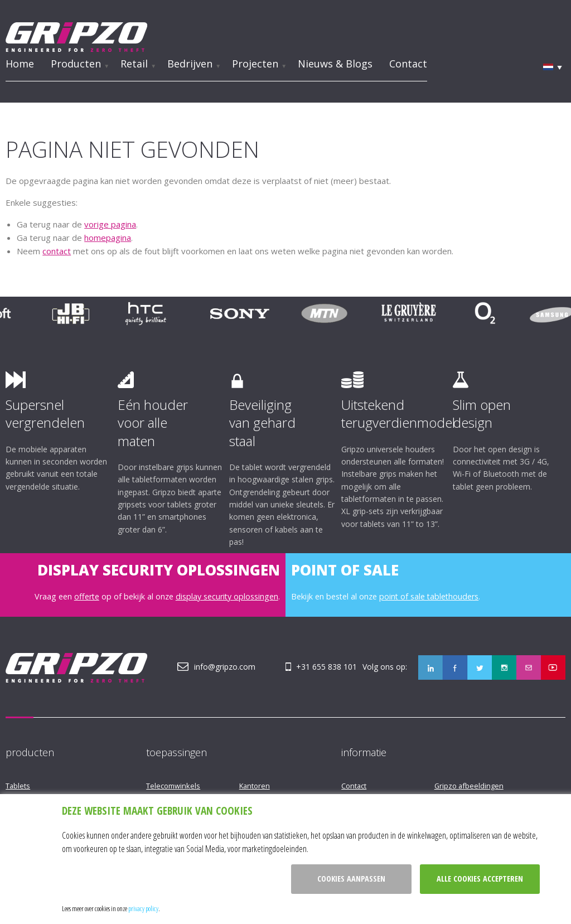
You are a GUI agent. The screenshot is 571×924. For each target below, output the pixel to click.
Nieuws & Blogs (335, 63)
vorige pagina (110, 224)
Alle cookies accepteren (480, 879)
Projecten (255, 63)
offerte (87, 596)
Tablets (18, 785)
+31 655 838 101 (327, 666)
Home (20, 63)
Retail (134, 63)
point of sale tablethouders (429, 596)
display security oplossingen (227, 596)
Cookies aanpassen (351, 879)
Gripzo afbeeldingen (469, 785)
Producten (76, 63)
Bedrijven (190, 63)
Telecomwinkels (173, 785)
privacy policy (143, 908)
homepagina (108, 237)
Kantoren (255, 785)
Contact (408, 63)
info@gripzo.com (225, 666)
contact (57, 250)
